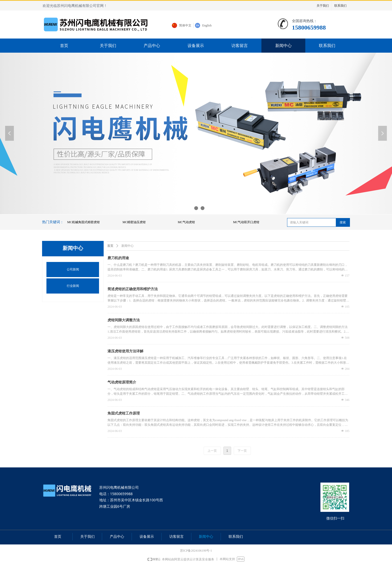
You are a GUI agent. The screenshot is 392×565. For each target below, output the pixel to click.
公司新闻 (73, 269)
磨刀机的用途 (118, 258)
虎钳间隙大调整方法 (124, 320)
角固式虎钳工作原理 (124, 413)
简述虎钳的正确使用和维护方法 (133, 289)
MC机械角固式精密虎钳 (84, 222)
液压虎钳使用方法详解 (125, 351)
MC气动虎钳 (186, 222)
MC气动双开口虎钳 (246, 222)
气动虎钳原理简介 (122, 382)
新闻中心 (128, 246)
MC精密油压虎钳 (134, 222)
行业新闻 (73, 286)
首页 (110, 246)
